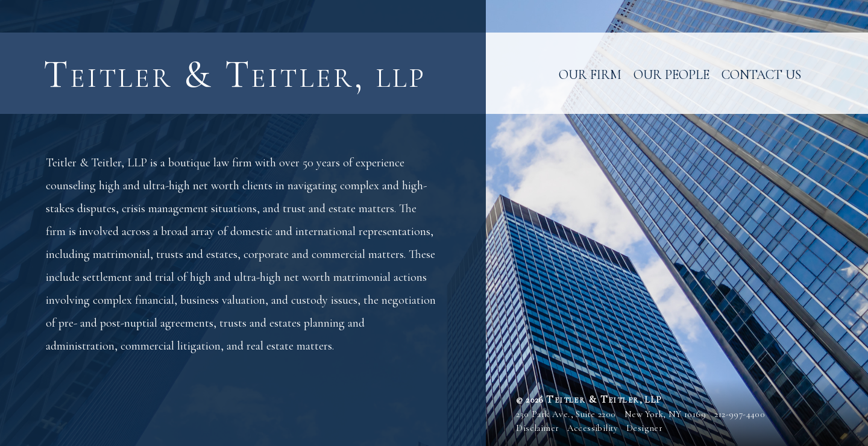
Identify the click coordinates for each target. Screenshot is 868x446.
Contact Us (761, 75)
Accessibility (593, 428)
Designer (644, 428)
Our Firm (590, 75)
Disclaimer (537, 428)
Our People (671, 75)
